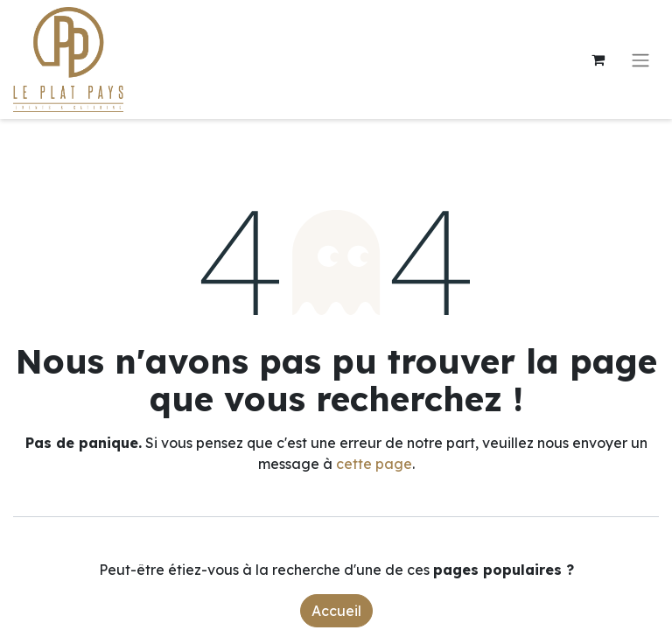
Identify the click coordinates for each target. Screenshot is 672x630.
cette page (374, 464)
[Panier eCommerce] (598, 59)
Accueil (336, 611)
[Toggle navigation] (640, 59)
